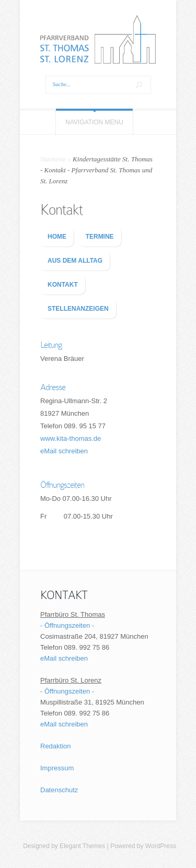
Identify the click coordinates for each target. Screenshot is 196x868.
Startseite (53, 159)
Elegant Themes (82, 846)
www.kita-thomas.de (71, 438)
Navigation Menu (94, 122)
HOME (57, 237)
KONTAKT (63, 285)
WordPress (161, 846)
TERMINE (100, 237)
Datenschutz (59, 790)
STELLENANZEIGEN (78, 309)
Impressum (57, 768)
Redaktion (56, 746)
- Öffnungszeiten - (67, 625)
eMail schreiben (64, 451)
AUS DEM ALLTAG (75, 261)
